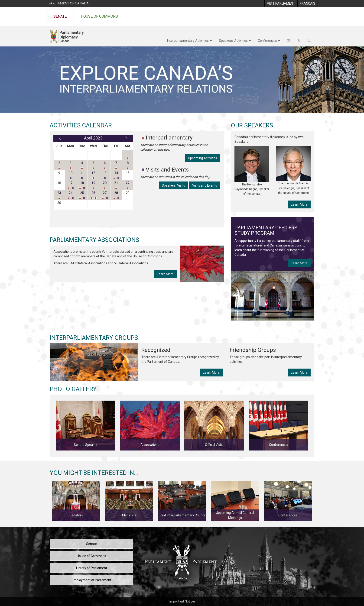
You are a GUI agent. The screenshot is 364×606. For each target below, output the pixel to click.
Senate (60, 16)
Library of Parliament (92, 568)
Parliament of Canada (69, 3)
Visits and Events (205, 185)
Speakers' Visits (173, 185)
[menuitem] (281, 3)
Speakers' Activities (233, 41)
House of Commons (99, 16)
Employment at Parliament (91, 580)
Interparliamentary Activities (188, 41)
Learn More (165, 274)
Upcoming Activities (203, 158)
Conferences (267, 41)
